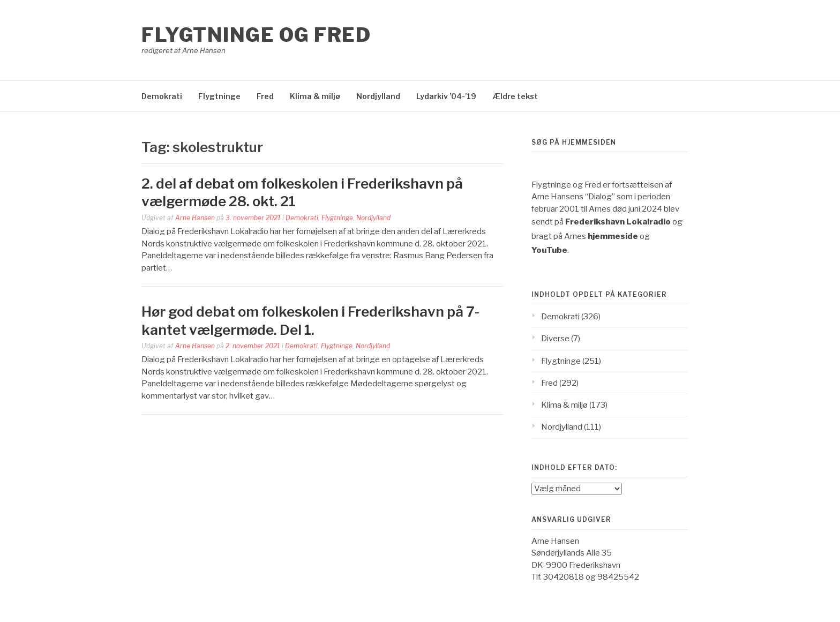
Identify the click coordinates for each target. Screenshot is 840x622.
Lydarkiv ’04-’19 (446, 96)
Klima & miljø (315, 96)
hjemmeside (613, 236)
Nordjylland (378, 96)
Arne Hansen (195, 218)
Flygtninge (219, 96)
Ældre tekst (515, 96)
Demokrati (162, 96)
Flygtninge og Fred (256, 35)
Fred (265, 96)
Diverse (555, 339)
